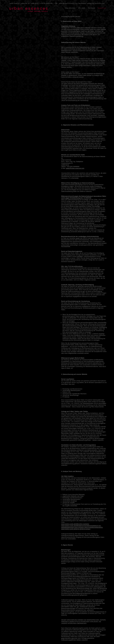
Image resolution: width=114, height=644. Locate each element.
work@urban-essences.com (96, 3)
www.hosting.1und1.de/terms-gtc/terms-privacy (76, 529)
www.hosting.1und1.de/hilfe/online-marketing (75, 524)
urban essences (70, 8)
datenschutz (102, 8)
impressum (92, 8)
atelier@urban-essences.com (68, 3)
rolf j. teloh (82, 8)
